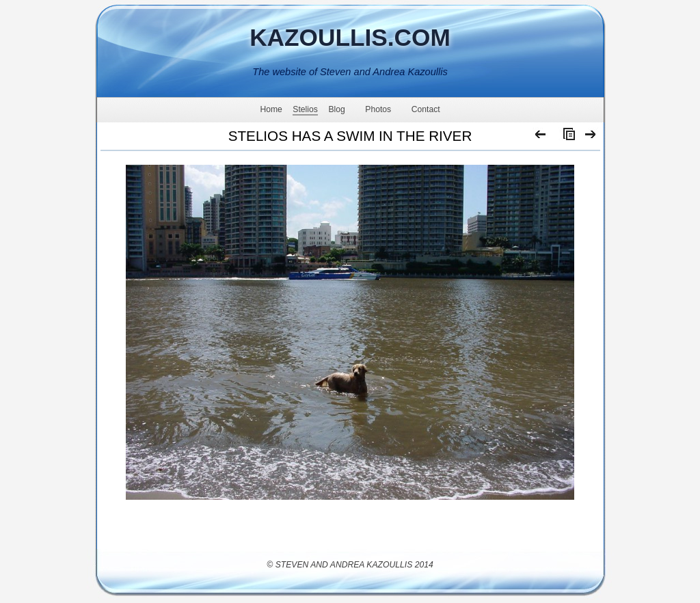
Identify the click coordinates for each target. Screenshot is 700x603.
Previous (541, 137)
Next (591, 137)
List (566, 137)
